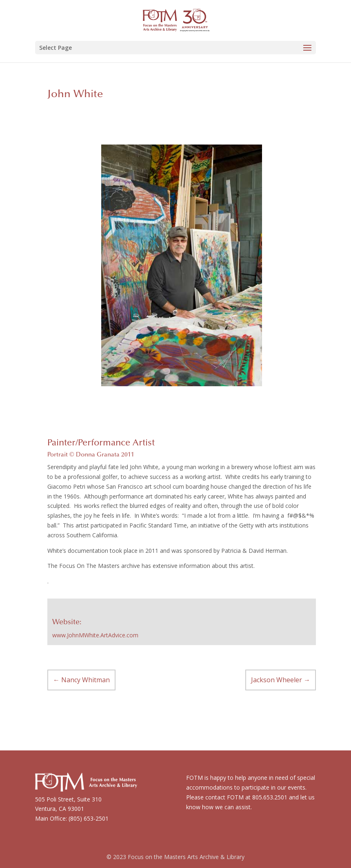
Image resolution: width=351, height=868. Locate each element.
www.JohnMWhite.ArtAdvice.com (95, 635)
